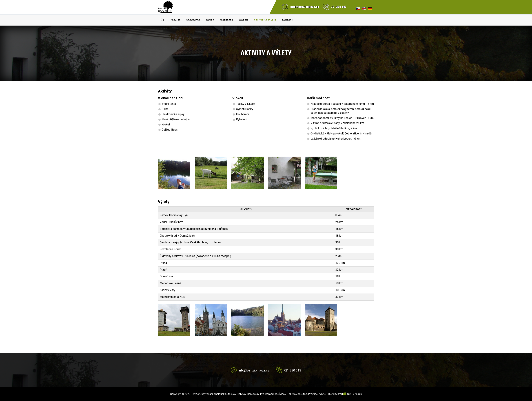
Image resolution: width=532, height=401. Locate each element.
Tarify (210, 20)
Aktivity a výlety (265, 20)
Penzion (176, 20)
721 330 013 (339, 7)
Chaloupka (193, 20)
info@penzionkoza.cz (305, 7)
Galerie (244, 20)
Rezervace (226, 20)
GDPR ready (354, 394)
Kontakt (288, 20)
